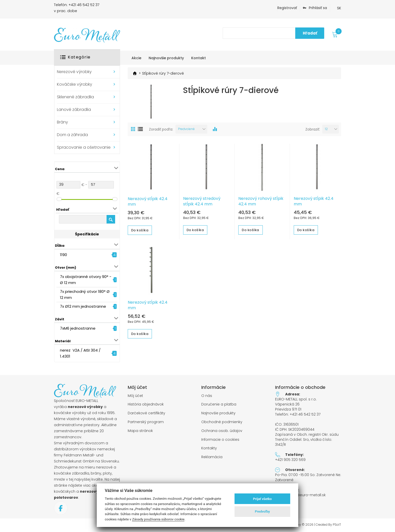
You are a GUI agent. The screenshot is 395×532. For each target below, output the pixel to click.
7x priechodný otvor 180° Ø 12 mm (85, 294)
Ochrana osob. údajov (222, 431)
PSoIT (337, 525)
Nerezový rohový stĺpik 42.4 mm (261, 201)
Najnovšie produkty (218, 413)
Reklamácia (212, 457)
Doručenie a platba (219, 404)
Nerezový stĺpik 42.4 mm (148, 202)
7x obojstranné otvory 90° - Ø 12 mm (86, 280)
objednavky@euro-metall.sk (300, 495)
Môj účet (135, 396)
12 (326, 129)
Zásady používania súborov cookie (158, 519)
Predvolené (186, 129)
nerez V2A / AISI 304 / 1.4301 (80, 353)
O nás (207, 396)
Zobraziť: (313, 129)
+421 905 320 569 (290, 460)
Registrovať (287, 8)
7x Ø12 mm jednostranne (83, 306)
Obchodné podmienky (222, 422)
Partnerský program (146, 422)
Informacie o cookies (220, 440)
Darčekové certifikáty (146, 413)
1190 (63, 255)
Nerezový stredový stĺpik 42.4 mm (202, 201)
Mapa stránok (140, 431)
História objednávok (146, 404)
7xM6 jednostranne (78, 328)
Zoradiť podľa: (161, 129)
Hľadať (310, 33)
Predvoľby (262, 511)
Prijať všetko (262, 499)
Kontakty (209, 448)
